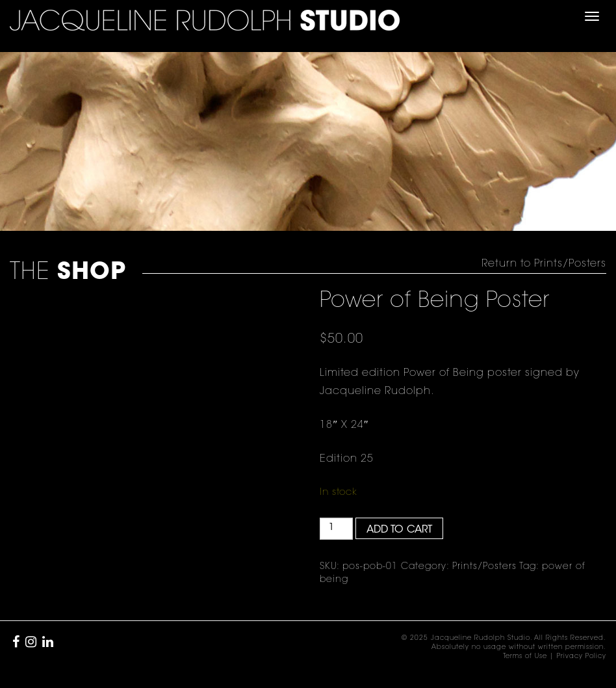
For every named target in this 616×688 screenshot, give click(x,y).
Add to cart (399, 530)
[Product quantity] (336, 529)
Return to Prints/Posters (544, 264)
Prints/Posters (484, 567)
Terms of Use (525, 657)
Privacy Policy (582, 657)
